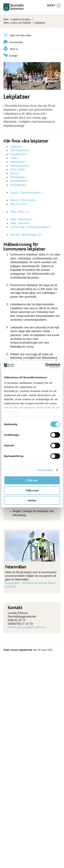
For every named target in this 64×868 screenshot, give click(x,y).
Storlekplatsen (19, 181)
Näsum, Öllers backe (23, 200)
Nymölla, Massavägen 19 (26, 235)
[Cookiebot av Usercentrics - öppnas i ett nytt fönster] (46, 365)
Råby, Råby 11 (19, 212)
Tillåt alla (32, 480)
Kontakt (10, 56)
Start (6, 19)
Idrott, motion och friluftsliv (17, 23)
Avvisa (32, 500)
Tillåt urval (32, 490)
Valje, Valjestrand (21, 219)
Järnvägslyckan (20, 150)
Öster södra (17, 169)
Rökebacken (18, 177)
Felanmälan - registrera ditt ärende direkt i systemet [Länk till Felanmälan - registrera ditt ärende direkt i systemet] (30, 585)
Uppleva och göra (21, 19)
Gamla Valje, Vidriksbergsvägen (30, 227)
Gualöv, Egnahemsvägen (25, 193)
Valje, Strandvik (20, 223)
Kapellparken (18, 154)
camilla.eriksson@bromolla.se (26, 627)
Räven (14, 173)
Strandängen (18, 185)
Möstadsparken (20, 166)
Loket (14, 158)
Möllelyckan (17, 162)
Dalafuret (16, 147)
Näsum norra (18, 204)
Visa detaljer (45, 470)
